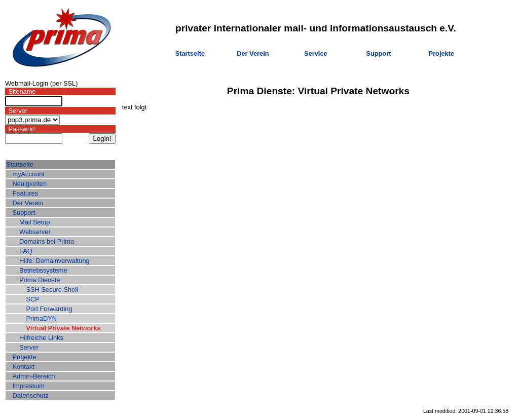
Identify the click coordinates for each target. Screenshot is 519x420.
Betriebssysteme (43, 270)
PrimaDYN (42, 318)
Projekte (442, 53)
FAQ (26, 251)
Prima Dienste (40, 280)
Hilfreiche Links (41, 338)
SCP (33, 299)
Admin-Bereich (34, 376)
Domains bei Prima (47, 241)
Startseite (190, 53)
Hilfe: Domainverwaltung (54, 261)
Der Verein (253, 53)
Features (26, 193)
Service (316, 53)
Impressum (29, 386)
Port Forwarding (49, 309)
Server (29, 347)
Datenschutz (31, 395)
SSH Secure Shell (52, 290)
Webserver (35, 232)
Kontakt (24, 367)
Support (378, 53)
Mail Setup (34, 222)
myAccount (29, 174)
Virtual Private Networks (64, 328)
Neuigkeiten (30, 184)
